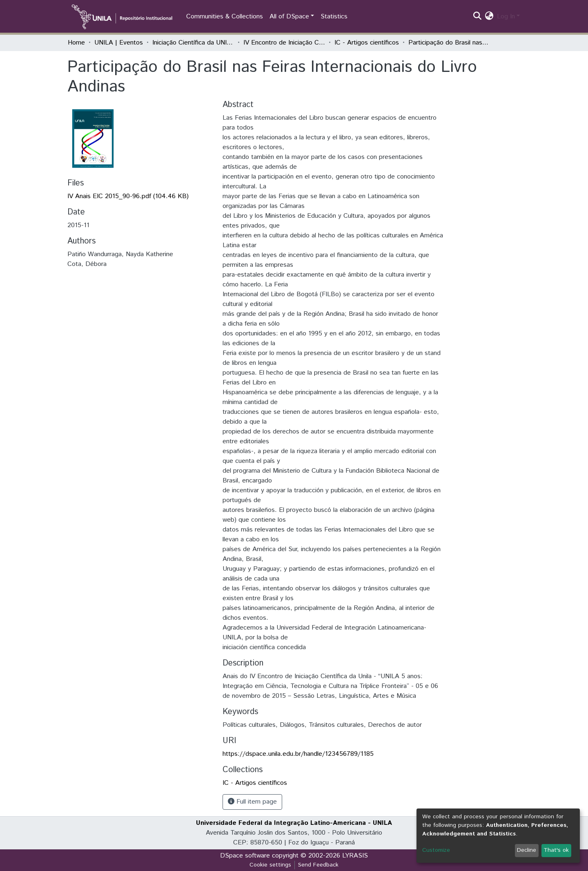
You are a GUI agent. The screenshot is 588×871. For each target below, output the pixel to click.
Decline (527, 850)
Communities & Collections (225, 17)
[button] (489, 17)
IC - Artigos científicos (367, 43)
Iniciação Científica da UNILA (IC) (193, 43)
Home (76, 43)
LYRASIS (355, 856)
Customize (436, 850)
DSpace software (245, 856)
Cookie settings (270, 865)
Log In (506, 17)
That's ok (556, 850)
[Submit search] (478, 17)
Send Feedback (318, 865)
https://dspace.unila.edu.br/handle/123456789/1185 (298, 754)
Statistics (334, 17)
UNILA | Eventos (119, 43)
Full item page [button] (252, 802)
